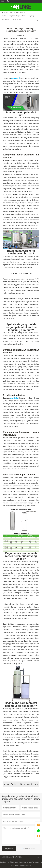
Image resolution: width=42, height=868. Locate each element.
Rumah (5, 12)
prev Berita (10, 784)
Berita (11, 12)
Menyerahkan (9, 849)
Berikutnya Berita (29, 784)
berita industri (19, 12)
